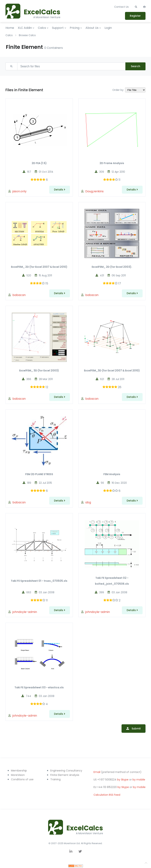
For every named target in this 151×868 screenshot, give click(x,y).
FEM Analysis (112, 474)
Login (108, 28)
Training (55, 779)
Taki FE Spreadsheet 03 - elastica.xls (39, 687)
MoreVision (18, 775)
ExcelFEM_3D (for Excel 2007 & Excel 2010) (112, 371)
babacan (19, 295)
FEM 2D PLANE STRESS (39, 474)
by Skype (123, 780)
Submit (136, 729)
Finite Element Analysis (65, 775)
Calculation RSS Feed (107, 795)
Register (135, 16)
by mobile (139, 780)
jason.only (19, 191)
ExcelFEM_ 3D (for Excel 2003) (39, 371)
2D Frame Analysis (112, 163)
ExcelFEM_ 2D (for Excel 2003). (112, 267)
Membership (19, 771)
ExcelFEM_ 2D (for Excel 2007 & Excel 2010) (39, 267)
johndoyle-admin (25, 612)
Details (60, 190)
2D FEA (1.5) (39, 163)
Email (97, 772)
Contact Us (121, 7)
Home (10, 28)
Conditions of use (22, 779)
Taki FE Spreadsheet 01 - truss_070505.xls (39, 581)
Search (136, 66)
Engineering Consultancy (66, 771)
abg (88, 502)
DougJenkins (94, 191)
